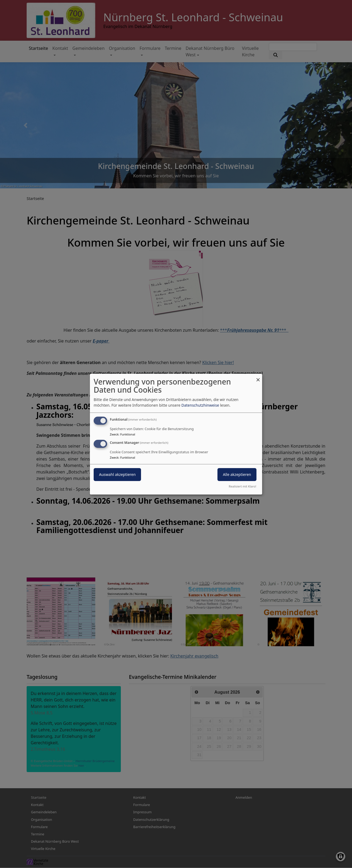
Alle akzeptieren (237, 474)
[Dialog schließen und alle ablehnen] (258, 377)
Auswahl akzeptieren (117, 474)
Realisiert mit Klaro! (242, 486)
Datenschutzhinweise (200, 405)
